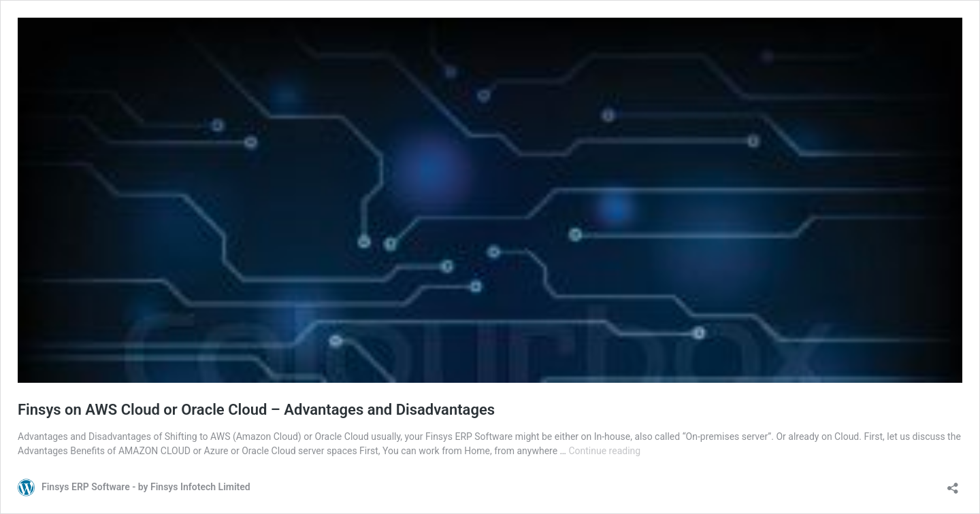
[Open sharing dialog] (953, 484)
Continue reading (604, 451)
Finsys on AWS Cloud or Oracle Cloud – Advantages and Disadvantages (256, 410)
